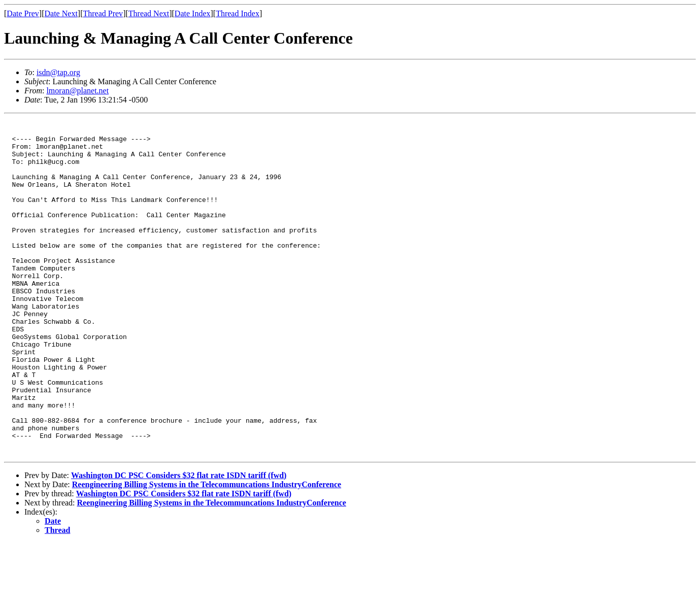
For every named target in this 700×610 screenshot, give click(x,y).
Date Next (61, 13)
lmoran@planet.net (77, 91)
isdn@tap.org (58, 72)
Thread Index (238, 13)
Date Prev (23, 13)
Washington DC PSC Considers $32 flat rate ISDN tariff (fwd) (179, 542)
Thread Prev (103, 13)
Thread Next (149, 13)
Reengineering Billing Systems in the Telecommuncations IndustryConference (207, 551)
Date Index (193, 13)
